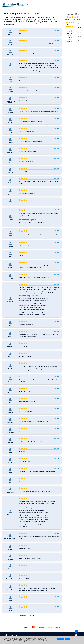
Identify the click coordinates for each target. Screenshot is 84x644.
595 (41, 616)
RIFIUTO (67, 639)
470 (30, 616)
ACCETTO (61, 639)
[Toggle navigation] (80, 3)
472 (37, 616)
